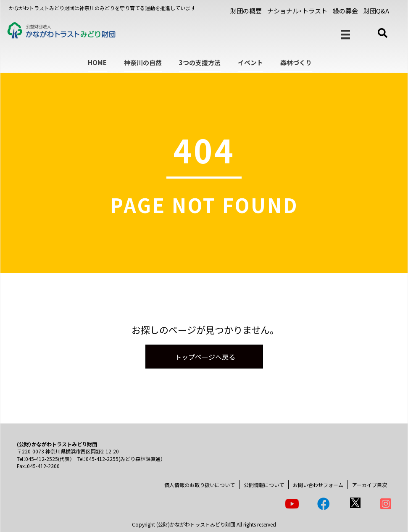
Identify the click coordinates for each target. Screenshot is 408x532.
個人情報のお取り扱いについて (200, 485)
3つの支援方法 (200, 62)
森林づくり (296, 62)
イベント (250, 62)
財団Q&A (376, 11)
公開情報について (264, 485)
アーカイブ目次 (370, 485)
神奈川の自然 (143, 62)
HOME (97, 62)
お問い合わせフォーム (318, 485)
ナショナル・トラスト (297, 11)
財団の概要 (246, 11)
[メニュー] (345, 35)
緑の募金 (345, 11)
